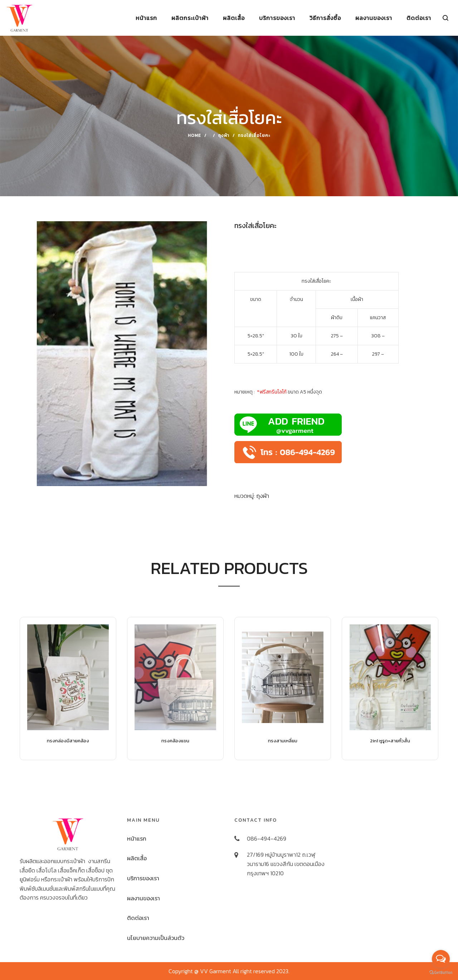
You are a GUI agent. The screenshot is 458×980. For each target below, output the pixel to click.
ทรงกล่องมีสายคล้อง (68, 741)
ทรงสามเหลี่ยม (283, 741)
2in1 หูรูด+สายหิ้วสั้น (390, 741)
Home (194, 135)
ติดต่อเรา (138, 918)
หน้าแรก (137, 838)
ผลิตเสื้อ (137, 858)
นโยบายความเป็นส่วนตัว (156, 938)
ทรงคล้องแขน (175, 741)
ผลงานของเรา (143, 898)
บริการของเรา (143, 878)
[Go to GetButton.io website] (441, 973)
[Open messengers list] (441, 959)
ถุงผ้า (224, 135)
